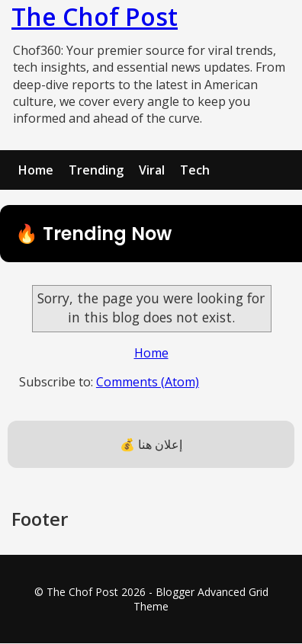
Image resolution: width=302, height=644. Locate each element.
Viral (152, 170)
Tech (195, 170)
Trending (96, 170)
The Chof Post (95, 16)
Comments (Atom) (148, 382)
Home (36, 170)
